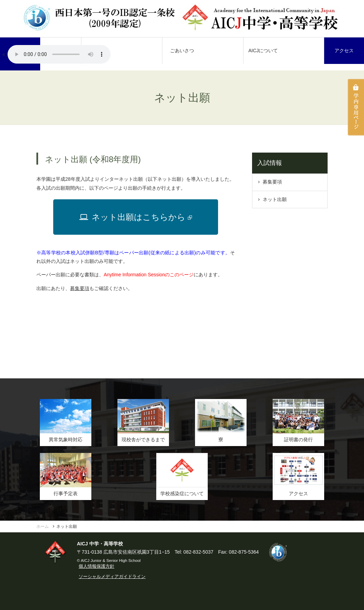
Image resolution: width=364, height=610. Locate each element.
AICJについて (263, 51)
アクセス (344, 51)
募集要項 (80, 288)
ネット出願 (275, 199)
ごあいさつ (182, 51)
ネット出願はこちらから (136, 217)
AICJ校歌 (59, 54)
